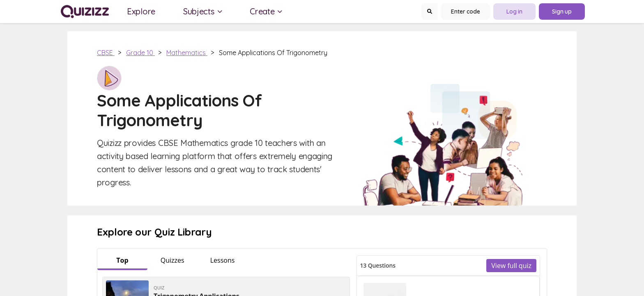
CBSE (106, 53)
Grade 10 (140, 53)
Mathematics (187, 53)
